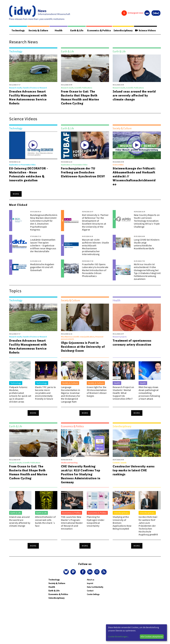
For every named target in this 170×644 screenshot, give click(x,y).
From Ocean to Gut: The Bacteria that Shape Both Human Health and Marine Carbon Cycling (80, 98)
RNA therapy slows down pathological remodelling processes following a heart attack (149, 393)
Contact (90, 591)
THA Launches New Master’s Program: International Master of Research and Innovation (72, 523)
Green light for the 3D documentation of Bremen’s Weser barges (97, 392)
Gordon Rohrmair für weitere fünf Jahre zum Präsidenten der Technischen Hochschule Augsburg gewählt (148, 526)
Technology (18, 31)
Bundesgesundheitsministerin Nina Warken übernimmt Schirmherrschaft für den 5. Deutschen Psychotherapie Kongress (46, 222)
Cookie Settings (93, 594)
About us (90, 580)
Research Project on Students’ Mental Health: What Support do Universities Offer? (123, 393)
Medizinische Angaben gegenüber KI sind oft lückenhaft (42, 267)
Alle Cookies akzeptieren (152, 637)
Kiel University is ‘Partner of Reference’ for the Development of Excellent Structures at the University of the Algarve (95, 222)
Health (58, 31)
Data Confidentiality (95, 587)
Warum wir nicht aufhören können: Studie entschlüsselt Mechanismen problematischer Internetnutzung (95, 247)
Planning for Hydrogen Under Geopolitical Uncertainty (96, 521)
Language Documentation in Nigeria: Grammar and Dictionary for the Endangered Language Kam (71, 395)
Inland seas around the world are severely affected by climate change (134, 96)
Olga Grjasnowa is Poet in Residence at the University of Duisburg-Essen (83, 347)
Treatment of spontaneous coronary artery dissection (132, 343)
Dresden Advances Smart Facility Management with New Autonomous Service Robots (28, 98)
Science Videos (145, 31)
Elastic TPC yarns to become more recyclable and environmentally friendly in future (45, 393)
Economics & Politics (98, 31)
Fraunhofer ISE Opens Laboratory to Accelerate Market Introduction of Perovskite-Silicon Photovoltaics (95, 270)
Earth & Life (76, 31)
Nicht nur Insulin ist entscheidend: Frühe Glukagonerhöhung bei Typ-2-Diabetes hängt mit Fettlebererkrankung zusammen (147, 272)
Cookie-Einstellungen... (118, 637)
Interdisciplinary (123, 31)
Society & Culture (38, 31)
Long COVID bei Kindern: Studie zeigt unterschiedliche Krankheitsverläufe (147, 244)
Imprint (90, 583)
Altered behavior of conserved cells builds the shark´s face (45, 521)
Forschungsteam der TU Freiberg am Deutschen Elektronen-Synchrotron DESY (83, 172)
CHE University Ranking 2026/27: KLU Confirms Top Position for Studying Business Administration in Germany (81, 474)
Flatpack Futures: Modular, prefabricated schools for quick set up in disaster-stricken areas (20, 395)
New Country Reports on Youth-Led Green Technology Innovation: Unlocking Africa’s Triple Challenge (147, 221)
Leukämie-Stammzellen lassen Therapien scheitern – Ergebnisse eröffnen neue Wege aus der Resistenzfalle (43, 246)
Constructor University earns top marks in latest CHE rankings (134, 470)
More (16, 194)
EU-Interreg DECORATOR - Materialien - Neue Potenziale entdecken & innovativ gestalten (29, 174)
